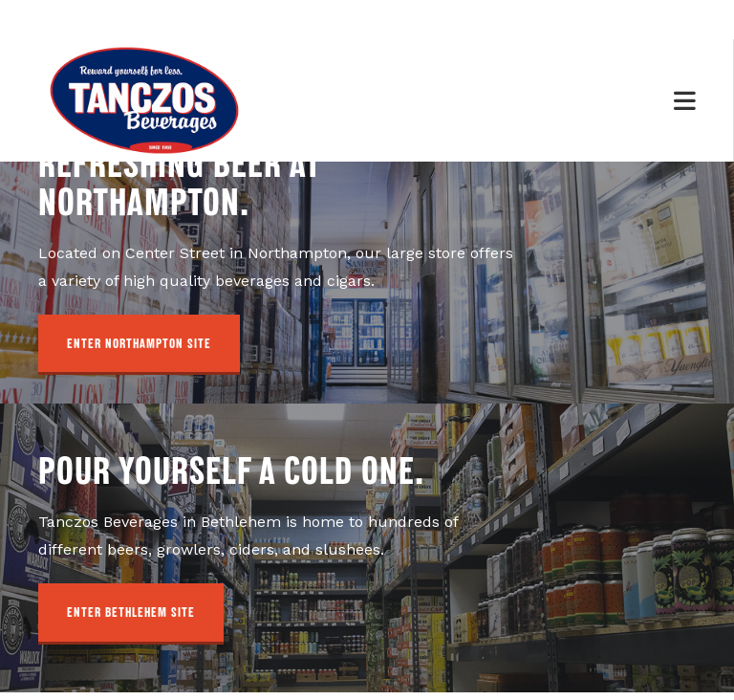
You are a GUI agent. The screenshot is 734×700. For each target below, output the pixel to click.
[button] (139, 354)
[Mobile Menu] (685, 102)
